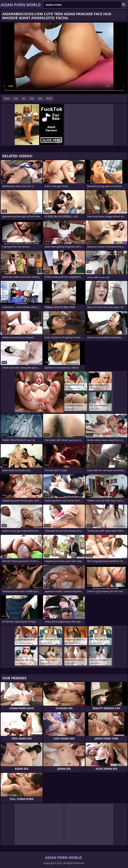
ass (24, 98)
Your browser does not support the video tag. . (64, 58)
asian (7, 98)
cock (32, 98)
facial (49, 98)
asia (40, 98)
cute (16, 98)
